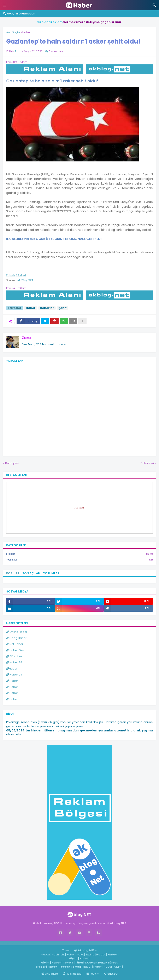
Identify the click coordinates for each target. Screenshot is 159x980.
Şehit (63, 308)
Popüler (13, 573)
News (81, 955)
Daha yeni (12, 463)
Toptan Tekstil (70, 967)
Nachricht (58, 955)
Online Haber (17, 632)
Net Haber (15, 644)
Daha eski (147, 463)
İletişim (93, 974)
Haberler (47, 308)
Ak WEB (79, 508)
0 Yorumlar (56, 51)
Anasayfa (50, 974)
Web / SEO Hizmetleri (19, 14)
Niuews (46, 955)
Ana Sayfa (13, 32)
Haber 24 (14, 662)
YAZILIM (79, 560)
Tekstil (68, 963)
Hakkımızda (72, 974)
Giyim (73, 958)
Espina (90, 955)
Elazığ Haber (16, 638)
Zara (26, 338)
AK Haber (14, 656)
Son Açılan (31, 573)
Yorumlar (51, 573)
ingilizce (43, 943)
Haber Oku (15, 650)
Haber (27, 32)
